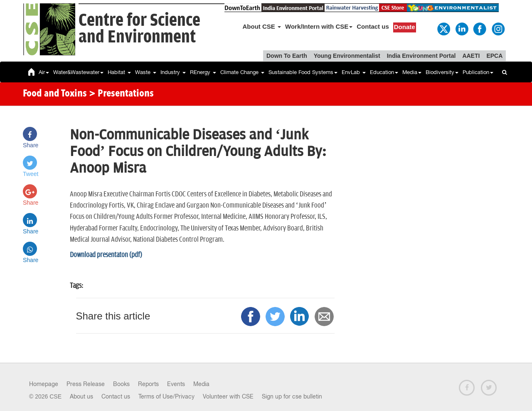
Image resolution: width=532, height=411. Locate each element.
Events (176, 384)
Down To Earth (287, 56)
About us (81, 396)
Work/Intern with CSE (319, 26)
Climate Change (242, 72)
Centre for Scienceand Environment (139, 29)
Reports (148, 384)
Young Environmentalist (347, 56)
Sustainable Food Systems (303, 72)
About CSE (262, 26)
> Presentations (121, 94)
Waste (146, 72)
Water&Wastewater (78, 72)
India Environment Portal (421, 56)
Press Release (86, 384)
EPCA (494, 56)
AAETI (471, 56)
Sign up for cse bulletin (292, 396)
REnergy (203, 72)
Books (121, 384)
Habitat (119, 72)
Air (44, 72)
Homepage (44, 384)
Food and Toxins (55, 94)
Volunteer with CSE (228, 396)
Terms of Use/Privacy (166, 396)
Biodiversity (442, 72)
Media (412, 72)
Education (384, 72)
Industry (173, 72)
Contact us (373, 26)
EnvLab (354, 72)
